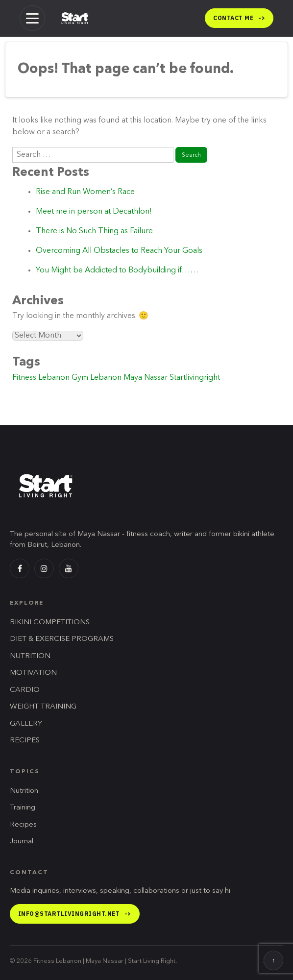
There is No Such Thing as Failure (94, 231)
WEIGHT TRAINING (43, 707)
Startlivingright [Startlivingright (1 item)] (195, 378)
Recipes (23, 825)
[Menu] (32, 18)
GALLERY (26, 724)
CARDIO (25, 690)
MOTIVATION (33, 673)
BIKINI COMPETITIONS (50, 623)
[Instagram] (44, 568)
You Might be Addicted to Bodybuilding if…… (117, 270)
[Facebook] (20, 568)
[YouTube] (69, 568)
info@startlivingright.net (75, 914)
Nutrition (24, 791)
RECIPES (25, 741)
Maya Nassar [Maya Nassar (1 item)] (146, 378)
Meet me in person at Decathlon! (94, 212)
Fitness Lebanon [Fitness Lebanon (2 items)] (41, 378)
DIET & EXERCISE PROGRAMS (62, 639)
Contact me (239, 18)
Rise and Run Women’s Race (85, 192)
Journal (22, 842)
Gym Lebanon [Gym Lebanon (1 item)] (97, 378)
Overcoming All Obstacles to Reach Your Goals (119, 251)
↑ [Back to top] (273, 961)
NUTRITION (30, 656)
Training (23, 808)
